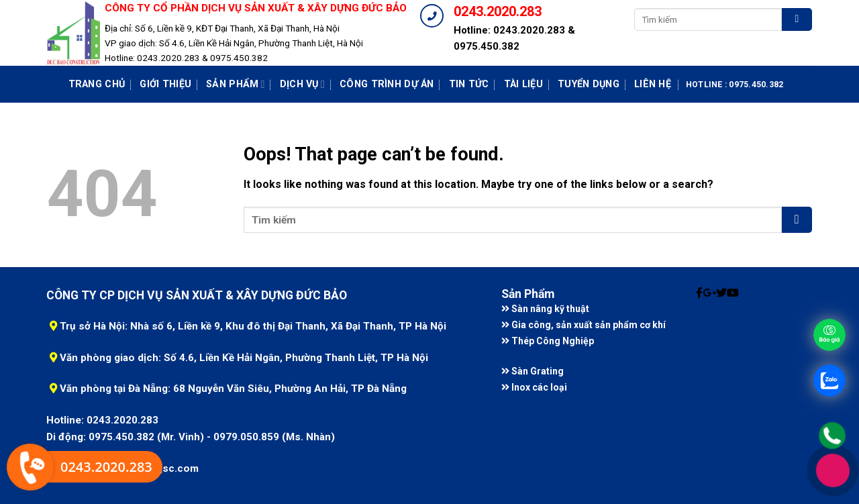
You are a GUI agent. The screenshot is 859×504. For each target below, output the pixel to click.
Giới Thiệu (165, 84)
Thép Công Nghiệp (548, 341)
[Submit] (797, 19)
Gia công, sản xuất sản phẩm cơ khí (584, 325)
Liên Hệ (653, 84)
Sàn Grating (533, 371)
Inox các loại (534, 387)
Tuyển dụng (589, 84)
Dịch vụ (302, 84)
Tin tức (469, 84)
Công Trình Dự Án (387, 84)
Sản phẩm (236, 84)
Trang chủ (97, 84)
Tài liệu (523, 84)
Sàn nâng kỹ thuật (545, 309)
